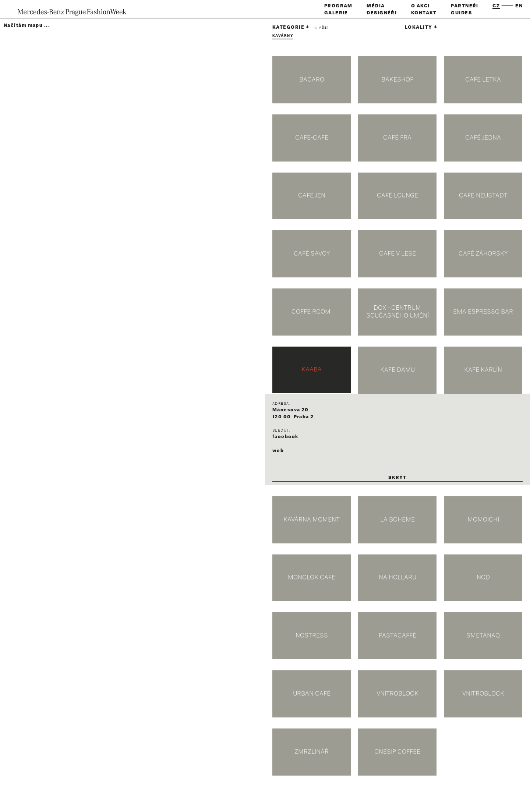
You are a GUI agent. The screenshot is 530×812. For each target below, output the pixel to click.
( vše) (321, 28)
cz (496, 6)
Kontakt (424, 13)
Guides (461, 13)
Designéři (382, 13)
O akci (421, 6)
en (519, 6)
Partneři (465, 6)
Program (338, 6)
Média (376, 6)
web (278, 451)
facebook (285, 437)
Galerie (336, 13)
